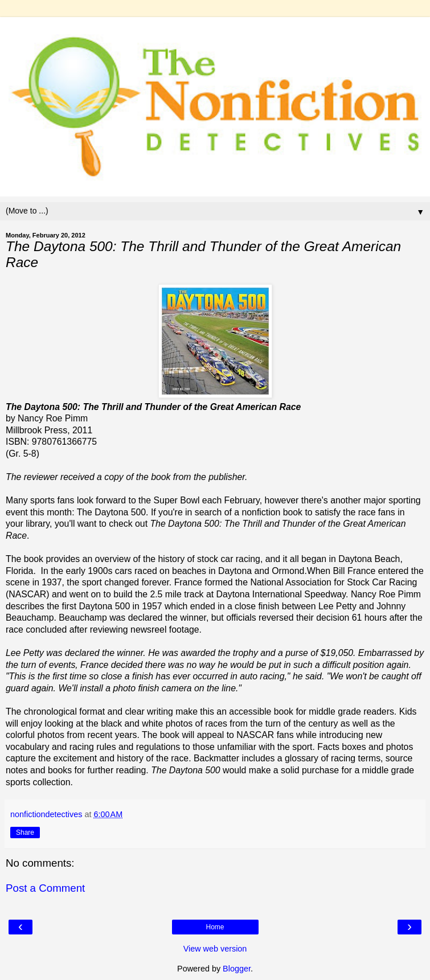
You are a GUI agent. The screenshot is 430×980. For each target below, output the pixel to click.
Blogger (237, 969)
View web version (215, 949)
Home (215, 927)
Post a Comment (45, 888)
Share (25, 833)
